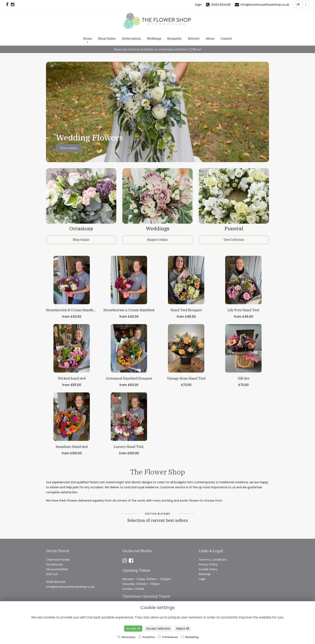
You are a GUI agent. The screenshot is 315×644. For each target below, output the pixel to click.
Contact (226, 38)
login (198, 5)
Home (88, 38)
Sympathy (174, 38)
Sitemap (205, 574)
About (210, 38)
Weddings (154, 38)
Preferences (168, 637)
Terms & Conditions (213, 560)
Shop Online (107, 38)
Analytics (147, 637)
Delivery (194, 38)
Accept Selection (158, 629)
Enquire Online (157, 240)
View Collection (234, 240)
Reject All (183, 629)
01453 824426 (56, 582)
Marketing (190, 637)
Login (202, 579)
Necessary (126, 637)
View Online (69, 148)
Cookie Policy (208, 569)
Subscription (131, 38)
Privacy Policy (208, 564)
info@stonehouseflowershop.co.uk (70, 587)
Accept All (133, 629)
